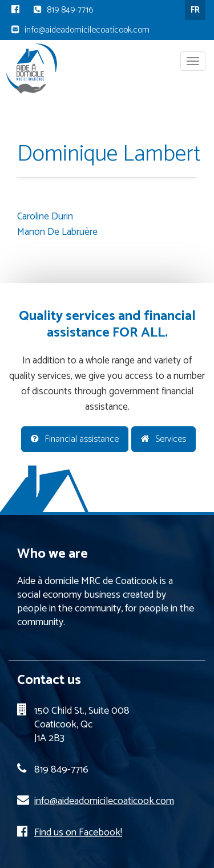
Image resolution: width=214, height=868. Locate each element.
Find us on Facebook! (78, 833)
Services (163, 439)
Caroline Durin (45, 217)
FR (195, 10)
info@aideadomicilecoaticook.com (87, 30)
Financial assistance (75, 439)
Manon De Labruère (57, 232)
